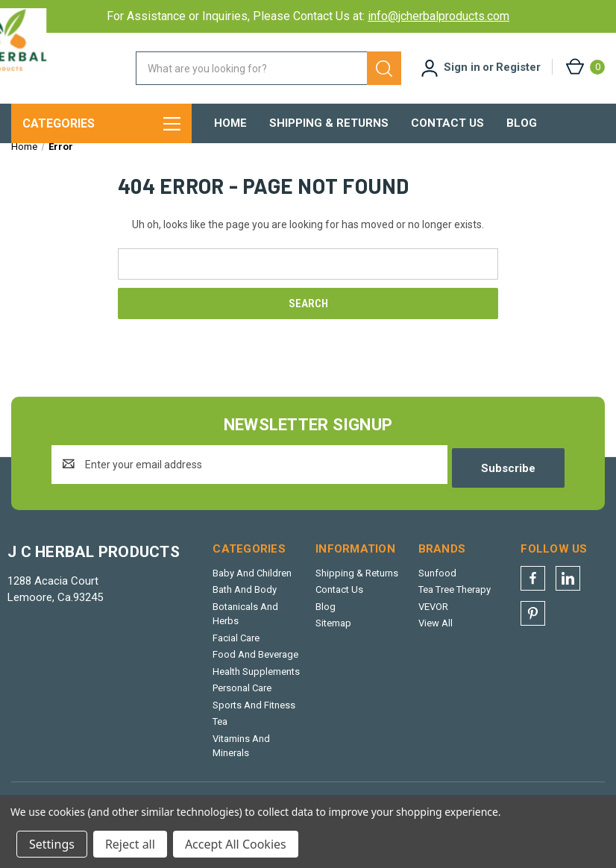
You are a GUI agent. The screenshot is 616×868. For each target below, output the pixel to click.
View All (436, 631)
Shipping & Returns (329, 123)
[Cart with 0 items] (584, 67)
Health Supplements (256, 679)
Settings (52, 844)
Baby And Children (252, 581)
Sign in (462, 67)
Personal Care (242, 696)
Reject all (130, 844)
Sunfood (437, 581)
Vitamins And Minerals (241, 754)
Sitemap (333, 631)
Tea (220, 730)
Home (230, 123)
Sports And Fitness (254, 713)
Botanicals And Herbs (245, 622)
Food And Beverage (255, 663)
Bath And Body (245, 598)
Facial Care (236, 645)
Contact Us (447, 123)
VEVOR (433, 614)
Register (518, 67)
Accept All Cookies (236, 844)
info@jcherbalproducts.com (439, 16)
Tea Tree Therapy (455, 598)
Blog (522, 123)
